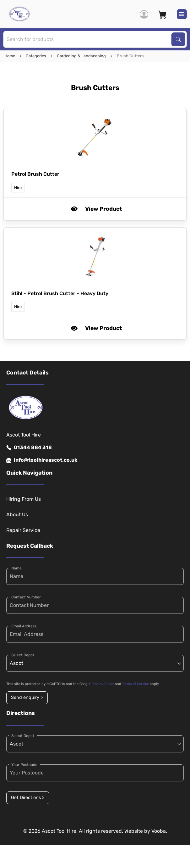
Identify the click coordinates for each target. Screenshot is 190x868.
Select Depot (23, 655)
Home (10, 56)
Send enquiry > (27, 697)
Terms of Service (136, 684)
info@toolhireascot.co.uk (42, 460)
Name (16, 568)
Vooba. (159, 831)
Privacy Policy (103, 684)
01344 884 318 (29, 448)
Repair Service (23, 530)
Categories (36, 56)
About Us (17, 514)
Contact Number (26, 597)
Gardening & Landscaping (81, 56)
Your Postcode (24, 765)
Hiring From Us (24, 499)
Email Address (24, 626)
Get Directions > (28, 798)
